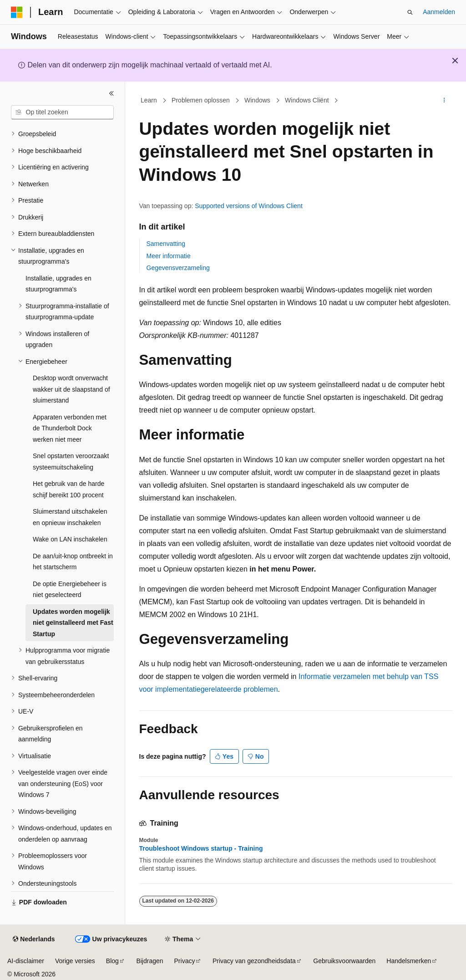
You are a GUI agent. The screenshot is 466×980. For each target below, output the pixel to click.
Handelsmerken (409, 961)
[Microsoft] (17, 12)
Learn (149, 100)
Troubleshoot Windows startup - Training (201, 848)
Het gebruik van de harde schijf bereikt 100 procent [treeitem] (68, 489)
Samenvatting (166, 244)
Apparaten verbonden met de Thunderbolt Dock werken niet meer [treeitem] (70, 428)
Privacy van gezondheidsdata (254, 961)
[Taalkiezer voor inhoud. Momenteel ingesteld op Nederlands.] (34, 939)
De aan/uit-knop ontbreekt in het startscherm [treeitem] (73, 562)
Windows (257, 100)
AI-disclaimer (26, 961)
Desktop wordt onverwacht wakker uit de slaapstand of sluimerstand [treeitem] (71, 389)
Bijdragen (149, 961)
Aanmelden (439, 12)
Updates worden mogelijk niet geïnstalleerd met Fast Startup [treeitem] (73, 623)
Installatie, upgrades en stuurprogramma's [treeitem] (58, 284)
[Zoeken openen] (410, 12)
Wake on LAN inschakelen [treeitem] (70, 539)
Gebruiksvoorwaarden (344, 961)
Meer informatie (169, 256)
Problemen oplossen (201, 100)
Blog (112, 961)
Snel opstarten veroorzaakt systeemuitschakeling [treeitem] (71, 462)
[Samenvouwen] (111, 93)
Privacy (185, 961)
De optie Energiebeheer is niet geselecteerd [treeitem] (70, 590)
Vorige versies (75, 961)
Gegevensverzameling (178, 268)
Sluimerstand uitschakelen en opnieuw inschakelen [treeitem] (70, 517)
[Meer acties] (444, 101)
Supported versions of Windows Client (249, 206)
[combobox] (62, 112)
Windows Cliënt (307, 100)
